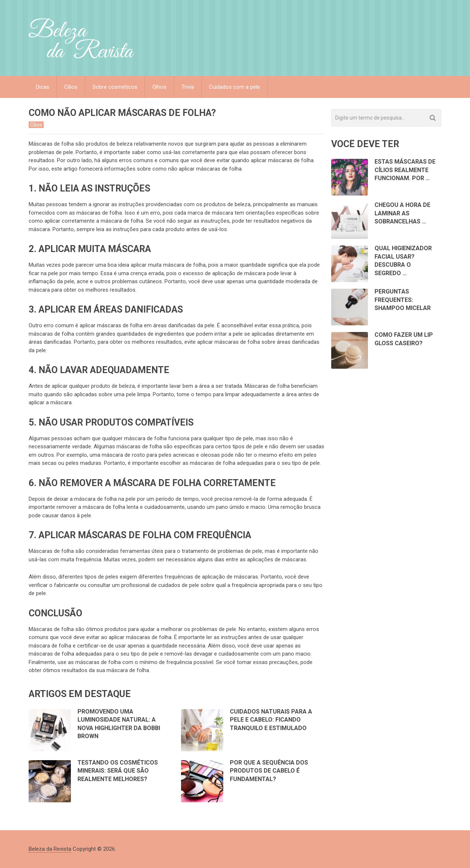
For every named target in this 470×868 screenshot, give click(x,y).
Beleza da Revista (50, 849)
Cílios (71, 87)
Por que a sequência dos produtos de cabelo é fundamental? (269, 771)
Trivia (188, 87)
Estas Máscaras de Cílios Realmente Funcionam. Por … (405, 170)
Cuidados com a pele (234, 87)
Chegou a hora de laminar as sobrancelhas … (402, 213)
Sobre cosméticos (115, 87)
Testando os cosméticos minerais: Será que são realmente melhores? (118, 771)
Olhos (159, 87)
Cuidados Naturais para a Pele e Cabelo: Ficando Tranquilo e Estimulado (271, 720)
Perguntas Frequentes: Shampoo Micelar (403, 300)
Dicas (43, 87)
